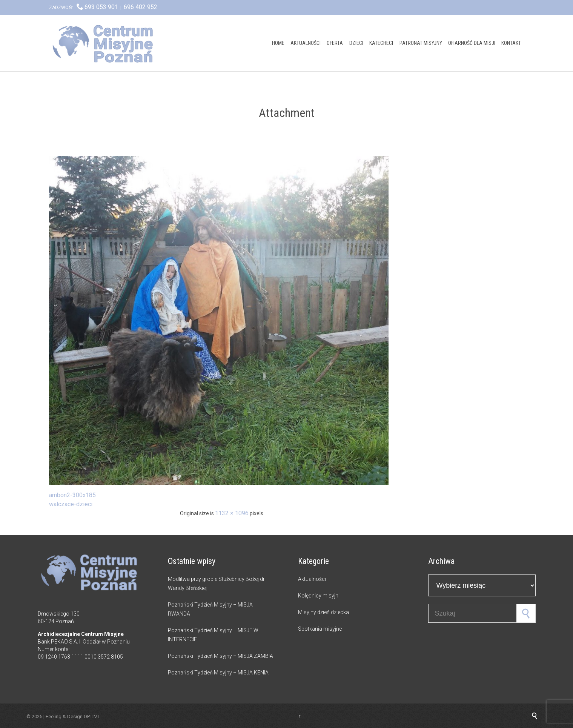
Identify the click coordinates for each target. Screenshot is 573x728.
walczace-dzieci (71, 504)
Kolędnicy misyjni (319, 596)
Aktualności (312, 579)
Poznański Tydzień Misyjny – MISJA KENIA (218, 673)
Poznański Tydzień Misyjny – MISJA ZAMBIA (220, 656)
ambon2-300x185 (72, 495)
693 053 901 (101, 7)
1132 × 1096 (232, 513)
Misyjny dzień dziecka (323, 612)
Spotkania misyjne (320, 629)
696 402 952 (141, 7)
